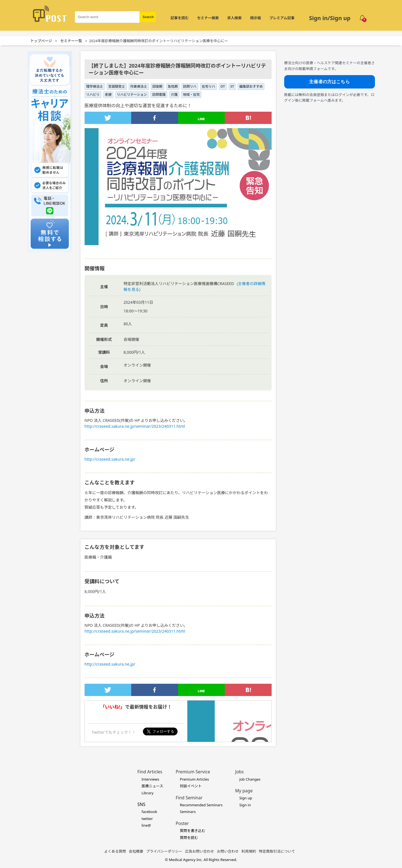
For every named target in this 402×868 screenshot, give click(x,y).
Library (148, 793)
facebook (149, 812)
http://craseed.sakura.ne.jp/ (110, 459)
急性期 (173, 86)
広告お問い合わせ (200, 851)
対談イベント (191, 786)
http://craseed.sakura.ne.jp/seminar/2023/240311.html (135, 426)
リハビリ (93, 95)
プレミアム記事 (282, 18)
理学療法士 (95, 86)
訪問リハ (190, 86)
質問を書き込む (192, 831)
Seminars (188, 812)
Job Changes (250, 779)
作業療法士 (139, 86)
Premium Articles (194, 779)
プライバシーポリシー (164, 851)
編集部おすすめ (251, 86)
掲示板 (256, 18)
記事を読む (180, 18)
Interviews (150, 779)
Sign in (245, 805)
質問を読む (189, 838)
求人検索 (234, 18)
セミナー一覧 (71, 41)
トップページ (41, 41)
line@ (146, 825)
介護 (174, 95)
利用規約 (249, 851)
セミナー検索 (208, 18)
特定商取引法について (277, 851)
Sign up (246, 798)
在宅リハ (209, 86)
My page (244, 791)
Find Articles (150, 772)
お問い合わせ (228, 851)
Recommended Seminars (201, 805)
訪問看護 (159, 95)
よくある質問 (115, 851)
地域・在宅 (191, 95)
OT (223, 86)
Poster (182, 823)
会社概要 (136, 851)
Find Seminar (189, 798)
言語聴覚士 (117, 86)
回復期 (157, 86)
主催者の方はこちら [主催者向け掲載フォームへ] (329, 82)
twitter (147, 819)
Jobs (239, 772)
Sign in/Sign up (330, 18)
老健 (108, 95)
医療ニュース (152, 786)
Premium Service (193, 772)
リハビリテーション (132, 95)
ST (232, 86)
